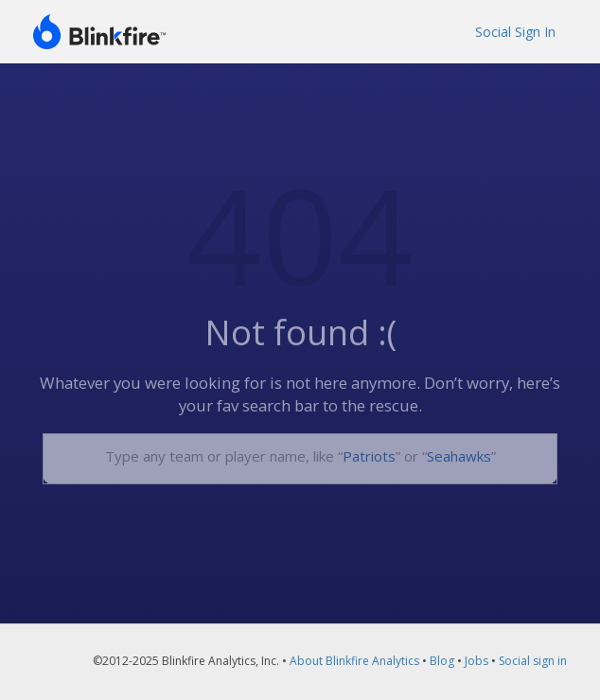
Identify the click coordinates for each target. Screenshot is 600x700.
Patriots (369, 456)
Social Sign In (515, 32)
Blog (442, 661)
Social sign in (533, 661)
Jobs (476, 661)
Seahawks (459, 456)
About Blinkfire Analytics (354, 661)
